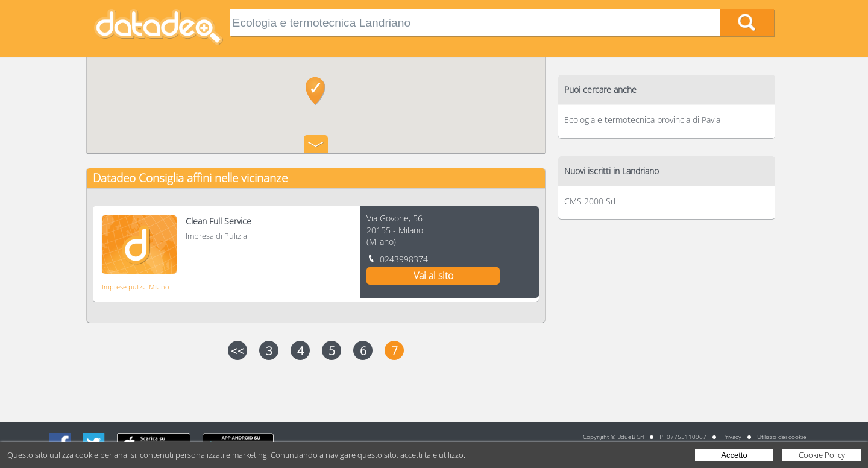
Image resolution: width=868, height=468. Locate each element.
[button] (316, 91)
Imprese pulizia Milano (135, 287)
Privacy (732, 437)
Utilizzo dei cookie (782, 437)
